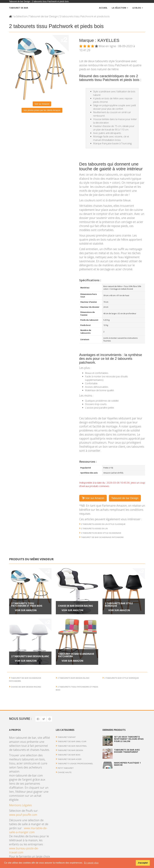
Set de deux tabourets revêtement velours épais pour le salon (129, 739)
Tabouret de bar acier (70, 759)
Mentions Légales (20, 805)
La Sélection (120, 8)
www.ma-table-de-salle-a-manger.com (28, 830)
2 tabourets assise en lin (94, 529)
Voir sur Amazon (42, 104)
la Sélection (20, 17)
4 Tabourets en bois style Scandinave (101, 533)
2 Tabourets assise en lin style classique (103, 524)
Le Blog (138, 8)
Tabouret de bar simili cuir (72, 742)
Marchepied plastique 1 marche (127, 764)
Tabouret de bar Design (44, 17)
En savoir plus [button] (91, 863)
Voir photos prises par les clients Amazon (42, 110)
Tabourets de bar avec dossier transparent (127, 751)
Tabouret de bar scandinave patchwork (102, 537)
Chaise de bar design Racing (75, 606)
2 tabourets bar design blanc (30, 656)
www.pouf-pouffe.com (23, 815)
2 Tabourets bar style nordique (119, 605)
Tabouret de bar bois (69, 755)
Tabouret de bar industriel (72, 746)
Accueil (103, 8)
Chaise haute (65, 772)
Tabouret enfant (67, 737)
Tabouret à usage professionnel (75, 764)
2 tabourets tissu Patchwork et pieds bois (27, 605)
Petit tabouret (66, 768)
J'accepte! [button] (143, 863)
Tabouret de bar (19, 8)
